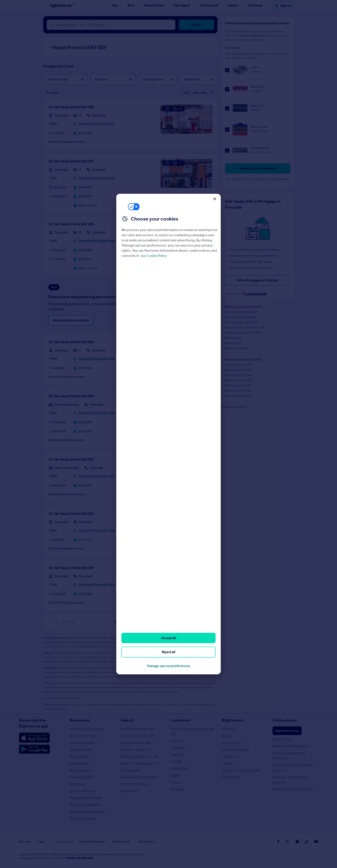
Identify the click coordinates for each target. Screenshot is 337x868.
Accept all (169, 638)
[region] (168, 434)
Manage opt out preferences (168, 666)
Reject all (169, 652)
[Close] (215, 199)
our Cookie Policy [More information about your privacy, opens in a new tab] (154, 256)
